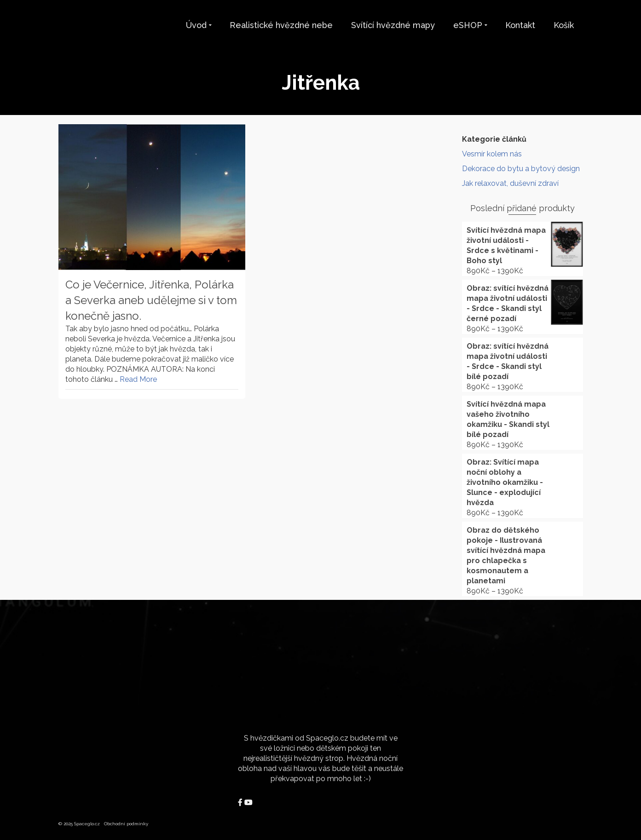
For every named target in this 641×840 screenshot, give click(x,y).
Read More (138, 379)
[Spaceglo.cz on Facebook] (241, 803)
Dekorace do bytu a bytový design (521, 169)
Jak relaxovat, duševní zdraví (510, 183)
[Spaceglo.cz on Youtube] (248, 803)
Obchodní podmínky (126, 824)
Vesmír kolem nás (492, 154)
